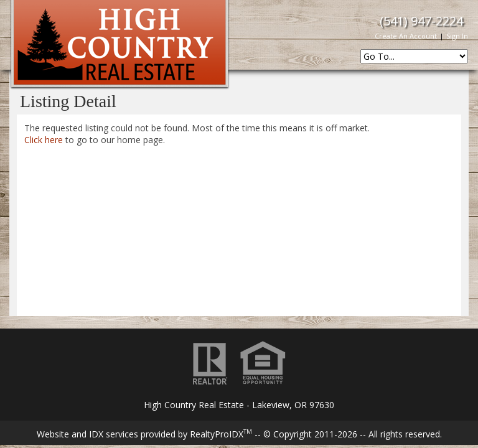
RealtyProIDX (221, 434)
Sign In (457, 36)
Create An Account (406, 36)
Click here (44, 140)
